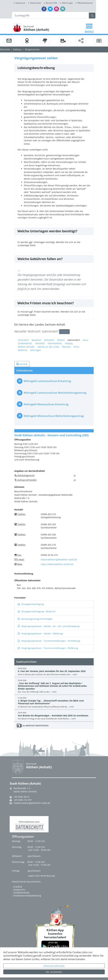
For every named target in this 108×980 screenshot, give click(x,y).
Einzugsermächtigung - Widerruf (36, 611)
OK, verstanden (54, 972)
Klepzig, (69, 343)
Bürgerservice (32, 49)
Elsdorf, (61, 340)
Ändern (64, 332)
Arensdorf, (24, 340)
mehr (75, 674)
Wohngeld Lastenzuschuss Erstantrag (47, 381)
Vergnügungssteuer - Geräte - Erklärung (40, 633)
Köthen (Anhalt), (26, 347)
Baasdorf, (37, 340)
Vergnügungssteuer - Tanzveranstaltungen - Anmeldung (49, 641)
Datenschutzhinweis (54, 966)
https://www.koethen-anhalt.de (57, 564)
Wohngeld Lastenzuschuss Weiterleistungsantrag (55, 393)
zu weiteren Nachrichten (35, 725)
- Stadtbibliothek (21, 893)
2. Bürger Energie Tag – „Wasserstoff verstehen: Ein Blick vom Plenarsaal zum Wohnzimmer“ (51, 702)
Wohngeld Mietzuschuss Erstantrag (46, 404)
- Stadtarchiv (19, 890)
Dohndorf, (49, 340)
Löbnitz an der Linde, (48, 347)
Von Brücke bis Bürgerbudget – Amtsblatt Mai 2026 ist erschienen (53, 715)
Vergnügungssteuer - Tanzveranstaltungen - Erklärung (48, 648)
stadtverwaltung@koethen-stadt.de (32, 803)
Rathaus (18, 49)
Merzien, (67, 347)
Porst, (77, 347)
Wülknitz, (23, 350)
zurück (22, 364)
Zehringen (36, 350)
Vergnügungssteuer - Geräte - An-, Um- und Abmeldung (49, 626)
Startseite (5, 49)
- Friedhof (17, 887)
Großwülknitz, (25, 343)
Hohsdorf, (40, 343)
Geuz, (86, 340)
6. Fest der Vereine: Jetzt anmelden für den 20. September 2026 (52, 671)
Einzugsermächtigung (31, 604)
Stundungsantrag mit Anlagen (35, 619)
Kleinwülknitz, (55, 343)
